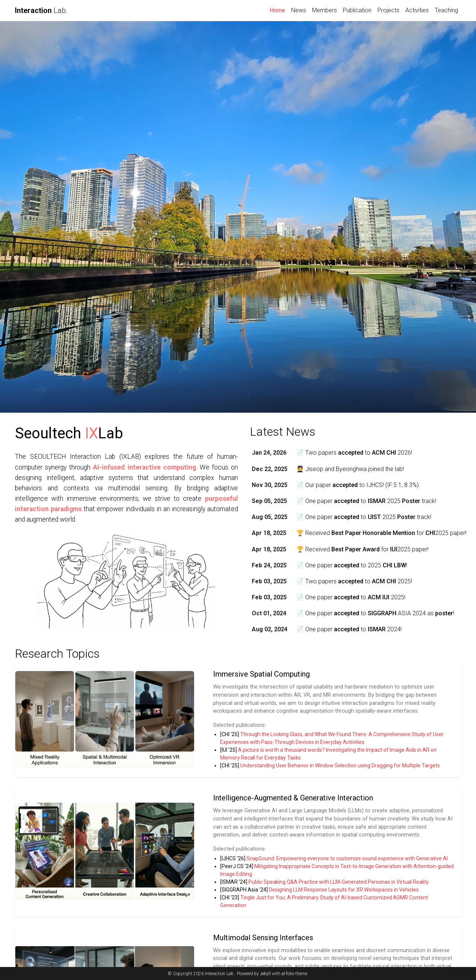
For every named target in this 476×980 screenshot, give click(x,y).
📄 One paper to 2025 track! (366, 501)
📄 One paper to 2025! (351, 597)
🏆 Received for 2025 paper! (381, 533)
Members (324, 10)
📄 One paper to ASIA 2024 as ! (375, 613)
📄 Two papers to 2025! (354, 581)
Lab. (41, 10)
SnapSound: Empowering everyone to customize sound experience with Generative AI (347, 858)
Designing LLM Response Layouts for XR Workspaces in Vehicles (344, 890)
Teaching (446, 10)
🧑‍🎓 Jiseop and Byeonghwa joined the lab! (350, 469)
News (299, 10)
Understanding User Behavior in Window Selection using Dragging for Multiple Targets (340, 765)
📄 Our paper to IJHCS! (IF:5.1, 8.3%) (358, 485)
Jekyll (265, 974)
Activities (417, 10)
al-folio (288, 974)
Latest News (283, 432)
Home (279, 10)
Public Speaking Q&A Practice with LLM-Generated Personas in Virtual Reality (339, 882)
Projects (388, 10)
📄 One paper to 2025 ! (352, 565)
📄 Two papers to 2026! (354, 453)
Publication (357, 10)
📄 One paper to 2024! (349, 629)
